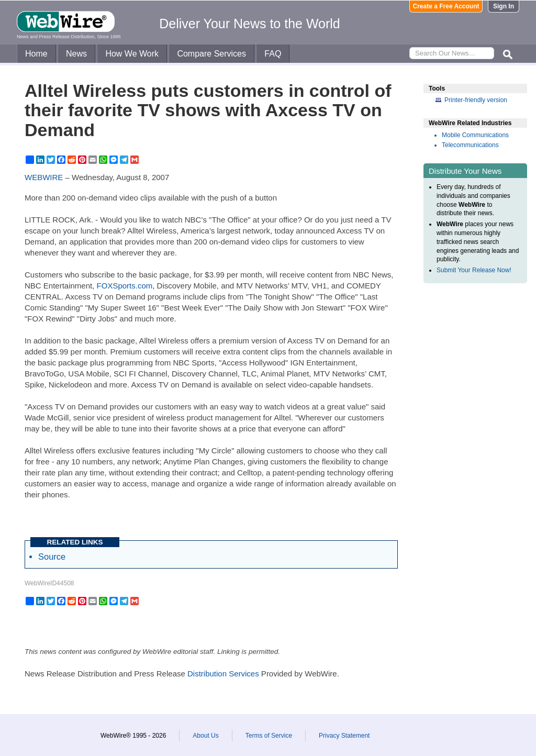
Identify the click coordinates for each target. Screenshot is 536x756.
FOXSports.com (125, 286)
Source (52, 557)
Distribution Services (223, 674)
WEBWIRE (44, 177)
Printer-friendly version (476, 100)
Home (36, 54)
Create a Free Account (446, 6)
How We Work (132, 54)
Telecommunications (470, 145)
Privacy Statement (344, 736)
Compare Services (211, 54)
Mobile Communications (475, 135)
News (76, 54)
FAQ (273, 54)
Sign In (504, 6)
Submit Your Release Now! (474, 270)
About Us (205, 736)
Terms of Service (269, 736)
